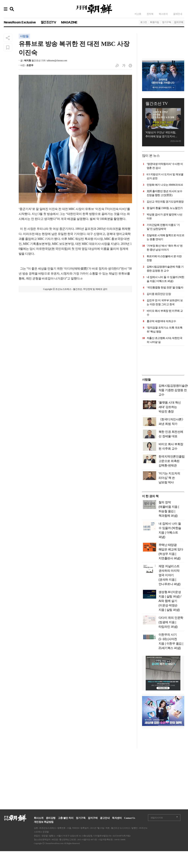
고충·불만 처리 (66, 818)
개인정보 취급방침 (44, 822)
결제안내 (178, 14)
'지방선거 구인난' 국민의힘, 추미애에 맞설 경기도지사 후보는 (161, 135)
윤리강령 (51, 818)
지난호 (138, 14)
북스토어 (163, 14)
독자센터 (117, 818)
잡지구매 (179, 22)
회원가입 (154, 22)
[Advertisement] (163, 42)
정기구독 (167, 22)
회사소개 (39, 818)
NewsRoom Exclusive (20, 22)
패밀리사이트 (157, 818)
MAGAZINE (69, 22)
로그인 (144, 22)
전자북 (150, 14)
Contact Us (130, 818)
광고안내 (105, 818)
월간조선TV (48, 22)
